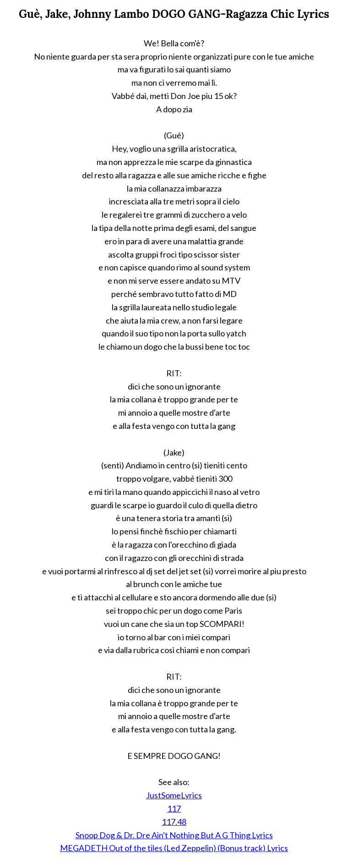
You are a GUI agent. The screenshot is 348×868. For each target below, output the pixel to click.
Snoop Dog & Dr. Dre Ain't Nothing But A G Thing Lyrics (174, 835)
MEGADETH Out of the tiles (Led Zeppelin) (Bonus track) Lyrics (174, 848)
